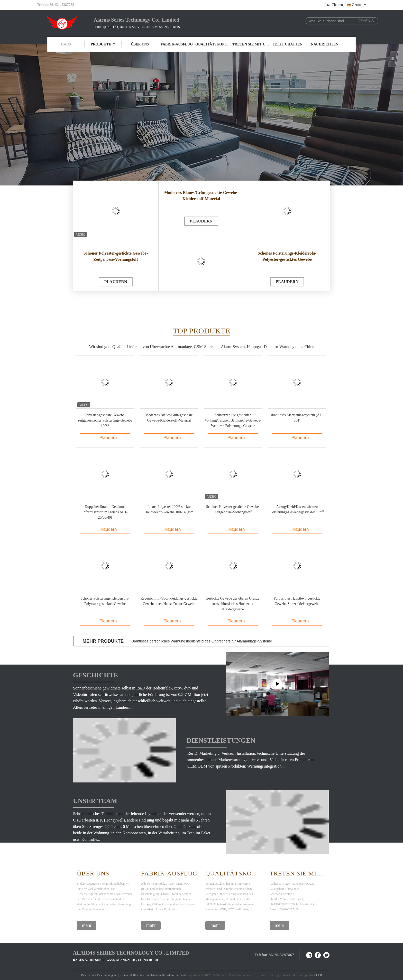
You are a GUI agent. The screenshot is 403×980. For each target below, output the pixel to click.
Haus (66, 44)
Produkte (103, 44)
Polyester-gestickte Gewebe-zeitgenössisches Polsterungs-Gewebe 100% (105, 420)
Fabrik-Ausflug (177, 44)
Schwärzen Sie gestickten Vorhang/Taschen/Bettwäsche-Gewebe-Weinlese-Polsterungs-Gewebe (233, 420)
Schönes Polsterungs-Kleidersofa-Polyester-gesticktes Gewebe (287, 256)
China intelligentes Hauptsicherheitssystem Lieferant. (154, 975)
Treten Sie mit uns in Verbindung (251, 44)
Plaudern (116, 282)
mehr (87, 925)
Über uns (140, 44)
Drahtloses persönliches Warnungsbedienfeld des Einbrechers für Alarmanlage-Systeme (202, 641)
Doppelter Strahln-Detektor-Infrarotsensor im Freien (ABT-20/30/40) (105, 512)
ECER (318, 975)
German (359, 5)
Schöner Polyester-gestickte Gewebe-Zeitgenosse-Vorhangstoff (116, 256)
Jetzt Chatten (333, 5)
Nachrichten (325, 44)
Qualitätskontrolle (214, 44)
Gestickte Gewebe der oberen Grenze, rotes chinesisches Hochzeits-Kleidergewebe (233, 604)
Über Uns (93, 873)
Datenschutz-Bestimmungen (98, 975)
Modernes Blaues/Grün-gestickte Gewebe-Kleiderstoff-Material (201, 196)
